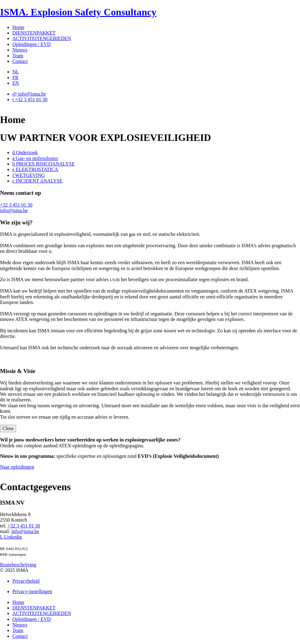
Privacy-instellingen (32, 591)
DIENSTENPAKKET (34, 33)
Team (18, 56)
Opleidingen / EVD (31, 44)
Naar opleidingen (17, 467)
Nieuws (20, 50)
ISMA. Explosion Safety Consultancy (78, 12)
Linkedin (11, 537)
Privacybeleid (26, 581)
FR (15, 78)
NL (16, 72)
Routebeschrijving (18, 565)
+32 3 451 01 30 (16, 205)
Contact (20, 61)
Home (18, 27)
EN (16, 83)
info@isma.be (14, 210)
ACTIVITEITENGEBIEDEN (42, 38)
